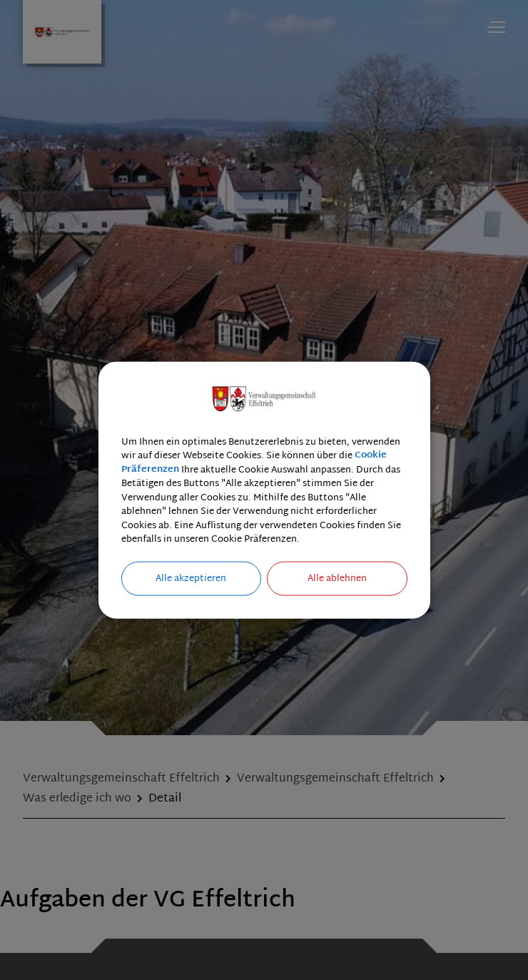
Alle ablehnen (337, 578)
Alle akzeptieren (191, 578)
